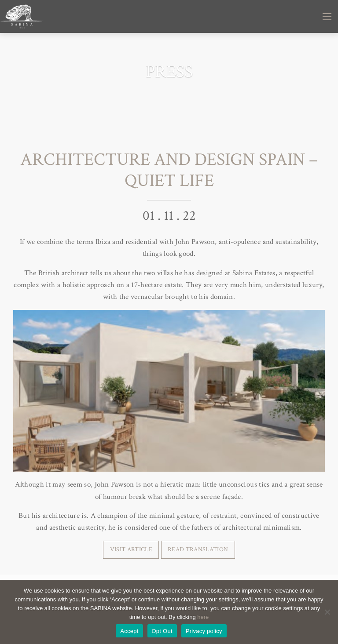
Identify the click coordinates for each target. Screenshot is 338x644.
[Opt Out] (327, 612)
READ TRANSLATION (198, 549)
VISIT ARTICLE (131, 549)
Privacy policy (204, 631)
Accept (129, 631)
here (203, 617)
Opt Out (162, 631)
